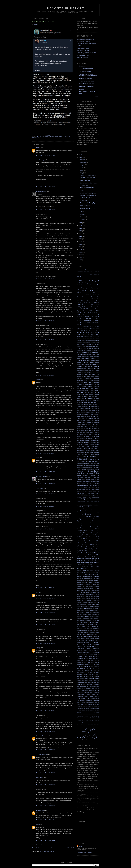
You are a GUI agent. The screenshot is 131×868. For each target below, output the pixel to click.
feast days (88, 410)
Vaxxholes (80, 696)
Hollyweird (80, 448)
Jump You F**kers (89, 489)
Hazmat (86, 444)
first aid (92, 412)
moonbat (90, 527)
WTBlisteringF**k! (86, 732)
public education (95, 571)
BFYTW (97, 311)
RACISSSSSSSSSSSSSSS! (92, 575)
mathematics (81, 515)
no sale (97, 539)
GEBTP (97, 426)
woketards (84, 726)
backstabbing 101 (81, 303)
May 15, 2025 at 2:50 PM (46, 612)
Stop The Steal (81, 636)
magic (85, 513)
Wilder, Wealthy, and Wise (87, 81)
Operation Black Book (93, 547)
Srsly (94, 630)
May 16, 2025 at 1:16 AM (45, 711)
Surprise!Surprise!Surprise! (83, 642)
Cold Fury (82, 89)
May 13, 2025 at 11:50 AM (46, 155)
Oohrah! (97, 545)
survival (97, 642)
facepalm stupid (84, 406)
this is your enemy (82, 666)
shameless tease (92, 603)
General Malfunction (86, 428)
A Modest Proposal (92, 273)
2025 (80, 157)
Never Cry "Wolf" (91, 535)
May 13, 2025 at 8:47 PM (46, 209)
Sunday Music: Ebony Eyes (88, 203)
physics (92, 561)
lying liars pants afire (83, 511)
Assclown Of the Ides (87, 295)
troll (98, 684)
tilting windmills (86, 670)
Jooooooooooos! (81, 489)
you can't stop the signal (83, 734)
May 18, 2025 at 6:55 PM (46, 805)
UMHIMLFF (80, 692)
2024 (80, 223)
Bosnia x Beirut (84, 323)
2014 (80, 249)
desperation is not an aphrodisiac (86, 380)
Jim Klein (84, 487)
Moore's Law (96, 527)
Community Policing (91, 366)
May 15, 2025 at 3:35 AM (45, 506)
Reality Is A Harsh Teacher (88, 175)
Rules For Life (81, 591)
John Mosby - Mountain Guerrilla (86, 53)
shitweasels (91, 606)
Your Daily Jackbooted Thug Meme (88, 738)
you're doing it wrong (94, 734)
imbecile (90, 467)
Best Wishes (89, 311)
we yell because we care (92, 710)
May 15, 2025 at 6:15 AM (45, 529)
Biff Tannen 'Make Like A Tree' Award (87, 315)
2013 (80, 252)
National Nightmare (91, 531)
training (79, 682)
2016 (80, 244)
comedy (87, 359)
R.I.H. (98, 573)
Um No (97, 690)
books (78, 323)
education (92, 396)
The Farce (94, 650)
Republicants (96, 583)
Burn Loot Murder (81, 331)
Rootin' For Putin (95, 589)
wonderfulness (91, 726)
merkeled (82, 517)
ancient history (88, 287)
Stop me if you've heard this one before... (88, 634)
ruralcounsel (40, 810)
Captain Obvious (82, 341)
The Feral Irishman (85, 71)
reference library (87, 583)
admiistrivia (97, 279)
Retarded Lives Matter (90, 585)
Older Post (71, 848)
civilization (89, 351)
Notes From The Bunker (86, 86)
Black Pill (94, 317)
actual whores (87, 279)
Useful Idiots (96, 694)
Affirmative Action (93, 283)
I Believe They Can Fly (83, 454)
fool (78, 418)
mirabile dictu (95, 521)
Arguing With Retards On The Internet (50, 136)
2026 (80, 155)
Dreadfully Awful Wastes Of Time (85, 391)
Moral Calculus (80, 529)
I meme (83, 457)
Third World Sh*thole (87, 664)
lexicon (84, 501)
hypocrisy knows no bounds (92, 452)
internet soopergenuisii (87, 479)
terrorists (79, 646)
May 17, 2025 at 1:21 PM (46, 750)
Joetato (98, 487)
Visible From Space (95, 698)
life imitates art (95, 501)
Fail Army (94, 406)
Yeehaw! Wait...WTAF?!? (87, 208)
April (82, 212)
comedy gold (95, 359)
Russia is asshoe (91, 591)
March (82, 214)
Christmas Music (81, 351)
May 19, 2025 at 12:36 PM (46, 841)
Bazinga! (82, 309)
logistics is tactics (95, 509)
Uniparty (88, 694)
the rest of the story (91, 660)
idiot (82, 467)
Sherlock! (89, 605)
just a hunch (80, 491)
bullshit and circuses (82, 329)
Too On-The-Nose (88, 676)
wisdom (79, 726)
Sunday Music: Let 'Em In (88, 178)
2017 (80, 241)
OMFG (92, 545)
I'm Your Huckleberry (89, 465)
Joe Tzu (91, 487)
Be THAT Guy (87, 309)
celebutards (96, 341)
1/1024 (90, 269)
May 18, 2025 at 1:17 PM (46, 785)
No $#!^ (83, 539)
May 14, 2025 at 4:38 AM (45, 340)
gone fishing (91, 432)
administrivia (80, 281)
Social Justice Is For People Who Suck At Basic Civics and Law (88, 619)
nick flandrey (40, 160)
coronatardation (84, 371)
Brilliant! (79, 325)
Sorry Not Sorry (88, 629)
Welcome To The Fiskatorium (91, 716)
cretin (98, 372)
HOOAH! (88, 450)
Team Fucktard (87, 644)
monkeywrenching (82, 527)
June (82, 170)
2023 (80, 225)
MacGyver (92, 511)
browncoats (86, 327)
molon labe (86, 525)
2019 (80, 236)
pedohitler (79, 557)
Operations (79, 549)
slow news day (95, 615)
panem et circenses (94, 551)
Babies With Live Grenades (84, 301)
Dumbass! (97, 394)
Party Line (89, 553)
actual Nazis (88, 277)
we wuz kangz (81, 710)
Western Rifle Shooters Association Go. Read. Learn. (88, 75)
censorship (80, 343)
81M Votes (86, 271)
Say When (93, 593)
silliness (97, 613)
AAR (87, 275)
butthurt (84, 335)
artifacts (81, 293)
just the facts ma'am (88, 493)
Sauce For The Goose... (83, 593)
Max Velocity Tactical (83, 50)
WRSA (36, 24)
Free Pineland (95, 420)
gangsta (86, 426)
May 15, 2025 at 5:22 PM (46, 625)
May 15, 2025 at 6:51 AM (45, 588)
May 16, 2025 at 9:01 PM (46, 731)
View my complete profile (86, 853)
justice (97, 493)
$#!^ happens (85, 269)
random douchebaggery (84, 577)
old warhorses (85, 545)
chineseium (97, 349)
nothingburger (80, 541)
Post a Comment (37, 845)
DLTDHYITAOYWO (88, 384)
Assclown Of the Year (92, 297)
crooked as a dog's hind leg (85, 375)
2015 (80, 247)
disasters (79, 384)
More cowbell (87, 529)
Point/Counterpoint (82, 563)
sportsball (90, 630)
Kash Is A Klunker (85, 180)
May (82, 173)
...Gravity (79, 269)
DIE (82, 383)
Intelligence (85, 475)
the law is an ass (88, 654)
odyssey (87, 543)
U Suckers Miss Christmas (93, 688)
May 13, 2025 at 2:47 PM (46, 187)
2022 (80, 228)
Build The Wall (95, 327)
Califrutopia (86, 337)
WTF (93, 732)
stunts (88, 638)
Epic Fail (91, 402)
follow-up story (95, 416)
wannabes (79, 706)
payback (95, 553)
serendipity (96, 601)
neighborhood (83, 535)
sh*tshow (85, 603)
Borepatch (82, 66)
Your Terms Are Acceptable (88, 193)
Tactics (79, 644)
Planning (97, 561)
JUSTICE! (80, 495)
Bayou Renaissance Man (87, 84)
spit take (85, 630)
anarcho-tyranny (81, 287)
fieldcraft (83, 412)
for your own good (87, 420)
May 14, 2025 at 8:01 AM (45, 453)
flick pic (79, 416)
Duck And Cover (89, 392)
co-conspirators (93, 357)
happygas (79, 440)
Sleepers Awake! (87, 615)
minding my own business (84, 519)
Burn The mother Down (93, 331)
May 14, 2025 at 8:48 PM (46, 494)
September (84, 162)
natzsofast (79, 533)
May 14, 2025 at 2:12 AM (45, 279)
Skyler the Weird (41, 476)
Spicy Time (80, 630)
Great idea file (80, 438)
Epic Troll (97, 402)
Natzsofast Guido (88, 533)
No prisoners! (90, 539)
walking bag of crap (94, 704)
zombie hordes (84, 740)
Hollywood (86, 448)
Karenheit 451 (80, 497)
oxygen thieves (82, 551)
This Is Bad (96, 664)
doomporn (97, 387)
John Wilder (40, 488)
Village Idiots (89, 696)
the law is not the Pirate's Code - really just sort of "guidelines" (88, 656)
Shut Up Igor (91, 609)
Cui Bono (97, 375)
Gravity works (95, 436)
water (98, 708)
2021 (80, 231)
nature (98, 531)
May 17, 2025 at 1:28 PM (46, 773)
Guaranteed (84, 200)
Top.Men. (82, 678)
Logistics (87, 509)
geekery (79, 428)
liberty (89, 501)
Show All (97, 96)
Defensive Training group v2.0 (86, 39)
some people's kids (93, 626)
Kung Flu (84, 499)
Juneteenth (97, 489)
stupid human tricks (82, 640)
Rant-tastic (96, 577)
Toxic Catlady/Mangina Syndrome (91, 680)
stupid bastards (95, 638)
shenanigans (83, 605)
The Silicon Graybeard (86, 69)
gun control (95, 438)
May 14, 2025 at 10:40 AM (46, 472)
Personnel (86, 561)
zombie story (91, 740)
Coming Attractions (84, 360)
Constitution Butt (91, 369)
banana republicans (90, 305)
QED (84, 573)
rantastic (79, 579)
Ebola (79, 396)
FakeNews (94, 408)
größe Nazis (87, 438)
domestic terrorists (87, 387)
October (83, 160)
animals (95, 287)
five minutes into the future (89, 414)
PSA (84, 571)
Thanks (84, 646)
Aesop (38, 380)
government (88, 434)
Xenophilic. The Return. (86, 78)
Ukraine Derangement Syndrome (85, 690)
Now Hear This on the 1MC (91, 541)
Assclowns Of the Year (92, 299)
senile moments (86, 599)
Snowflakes (93, 616)
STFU (78, 633)
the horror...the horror (86, 652)
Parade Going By (81, 553)
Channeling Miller (81, 347)
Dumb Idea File (89, 394)
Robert (38, 148)
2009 (80, 257)
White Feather (87, 724)
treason (90, 682)
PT (88, 571)
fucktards (84, 424)
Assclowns (80, 299)
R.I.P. (78, 575)
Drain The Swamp (93, 388)
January (83, 220)
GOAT (78, 432)
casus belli (90, 341)
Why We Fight (95, 724)
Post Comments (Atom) (47, 852)
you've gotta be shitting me (91, 736)
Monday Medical (95, 525)
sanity (98, 591)
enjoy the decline (86, 400)
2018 (80, 239)
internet (79, 479)
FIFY (87, 412)
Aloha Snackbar (95, 285)
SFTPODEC (80, 603)
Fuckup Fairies (92, 424)
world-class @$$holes (89, 730)
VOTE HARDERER (87, 700)
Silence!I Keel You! (90, 613)
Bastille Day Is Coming (89, 307)
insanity (79, 475)
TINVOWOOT (94, 670)
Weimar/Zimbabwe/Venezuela (85, 714)
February (83, 217)
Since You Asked (85, 206)
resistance (80, 585)
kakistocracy (87, 495)
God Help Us (84, 432)
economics (85, 396)
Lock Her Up (81, 509)
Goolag (81, 434)
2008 (80, 260)
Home (53, 848)
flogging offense (86, 416)
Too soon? (96, 676)
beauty (93, 309)
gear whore (91, 426)
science (93, 595)
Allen (38, 458)
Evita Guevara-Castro (91, 404)
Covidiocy (80, 372)
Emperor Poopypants (89, 398)
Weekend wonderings (88, 712)
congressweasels (81, 369)
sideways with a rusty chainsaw (86, 610)
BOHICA (89, 319)
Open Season (81, 547)
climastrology (88, 355)
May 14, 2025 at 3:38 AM (45, 321)
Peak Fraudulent (95, 555)
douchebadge (81, 388)
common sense (88, 362)
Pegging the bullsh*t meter (91, 557)
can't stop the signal (93, 339)
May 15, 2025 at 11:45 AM (46, 598)
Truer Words (80, 686)
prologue (97, 569)
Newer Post (35, 848)
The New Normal (88, 658)
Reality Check (92, 579)
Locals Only (96, 507)
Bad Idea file (90, 303)
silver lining (80, 615)
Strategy (83, 638)
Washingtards (93, 708)
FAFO (90, 406)
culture (79, 376)
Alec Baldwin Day (85, 285)
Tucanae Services (42, 736)
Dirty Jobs (88, 382)
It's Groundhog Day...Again (86, 481)
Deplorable (96, 379)
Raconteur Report (66, 8)
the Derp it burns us (86, 648)
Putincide (79, 573)
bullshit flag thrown (94, 329)
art (78, 293)
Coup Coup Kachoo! (94, 371)
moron (93, 529)
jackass (97, 483)
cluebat (88, 357)
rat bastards (85, 579)
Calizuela (92, 337)
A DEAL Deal (93, 271)
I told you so (95, 461)
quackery (88, 573)
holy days (94, 448)
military (97, 517)
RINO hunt (85, 587)
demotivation (88, 379)
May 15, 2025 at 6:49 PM (46, 643)
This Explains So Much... (87, 188)
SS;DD (82, 190)
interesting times (95, 475)
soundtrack (96, 628)
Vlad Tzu (79, 700)
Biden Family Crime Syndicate (85, 313)
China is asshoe (88, 349)
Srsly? (97, 630)
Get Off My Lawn (94, 430)
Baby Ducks (96, 301)
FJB (98, 414)
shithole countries (83, 607)
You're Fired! (80, 736)
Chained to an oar (93, 345)
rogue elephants (85, 589)
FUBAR (79, 422)
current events (86, 376)
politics (91, 563)
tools (78, 678)
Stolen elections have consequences (90, 633)
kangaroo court (95, 495)
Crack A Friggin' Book (89, 372)
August (83, 165)
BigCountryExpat (41, 191)
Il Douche (86, 467)
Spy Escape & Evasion (84, 55)
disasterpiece (96, 382)
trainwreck (84, 682)
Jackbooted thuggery (83, 485)
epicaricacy (81, 404)
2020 (80, 233)
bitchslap (89, 317)
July (82, 167)
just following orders (91, 491)
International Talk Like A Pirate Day (88, 477)
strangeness (89, 636)
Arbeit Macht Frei (95, 289)
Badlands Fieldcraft (82, 57)
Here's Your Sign (88, 446)
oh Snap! (92, 543)
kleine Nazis (88, 497)
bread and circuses (94, 323)
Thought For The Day (87, 668)
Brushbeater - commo (83, 42)
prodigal (91, 569)
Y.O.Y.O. (97, 732)
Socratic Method (81, 626)
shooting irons (84, 609)
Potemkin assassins (85, 565)
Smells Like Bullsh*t (83, 616)
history (97, 446)
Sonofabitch (80, 629)
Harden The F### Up (89, 440)
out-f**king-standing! (88, 549)
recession (79, 583)
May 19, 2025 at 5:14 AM (45, 820)
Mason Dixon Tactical (83, 48)
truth (85, 686)
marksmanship (95, 513)
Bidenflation (97, 313)
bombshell (94, 319)
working (85, 728)
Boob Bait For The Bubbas (91, 321)
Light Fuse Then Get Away (83, 503)
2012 (80, 255)
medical (88, 515)
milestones (89, 517)
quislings (93, 573)
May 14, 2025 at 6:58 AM (45, 375)
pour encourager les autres (88, 567)
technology (96, 644)
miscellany (79, 523)
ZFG (78, 740)
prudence (79, 571)
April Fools (86, 289)
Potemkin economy (95, 565)
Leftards (91, 499)
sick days (97, 609)
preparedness (82, 569)
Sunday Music (94, 640)
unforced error (88, 692)
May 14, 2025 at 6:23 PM (46, 484)
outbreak (97, 549)
